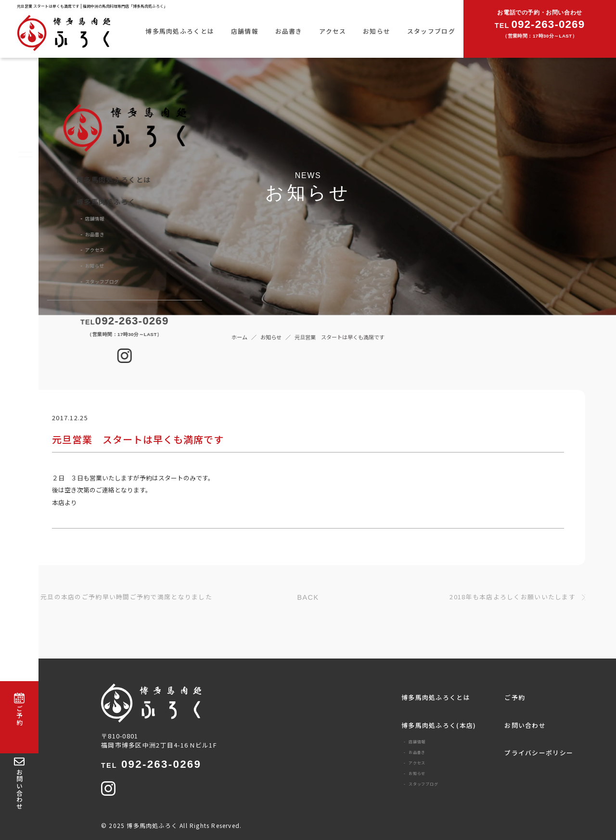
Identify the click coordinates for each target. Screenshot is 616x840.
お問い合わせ (525, 725)
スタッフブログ (431, 31)
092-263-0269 (151, 764)
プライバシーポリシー (539, 753)
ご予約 (515, 697)
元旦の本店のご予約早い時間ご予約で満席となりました (126, 597)
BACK (308, 597)
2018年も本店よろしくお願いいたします (513, 597)
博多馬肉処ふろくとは (180, 31)
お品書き (289, 31)
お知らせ (377, 31)
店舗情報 (245, 31)
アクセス (333, 31)
